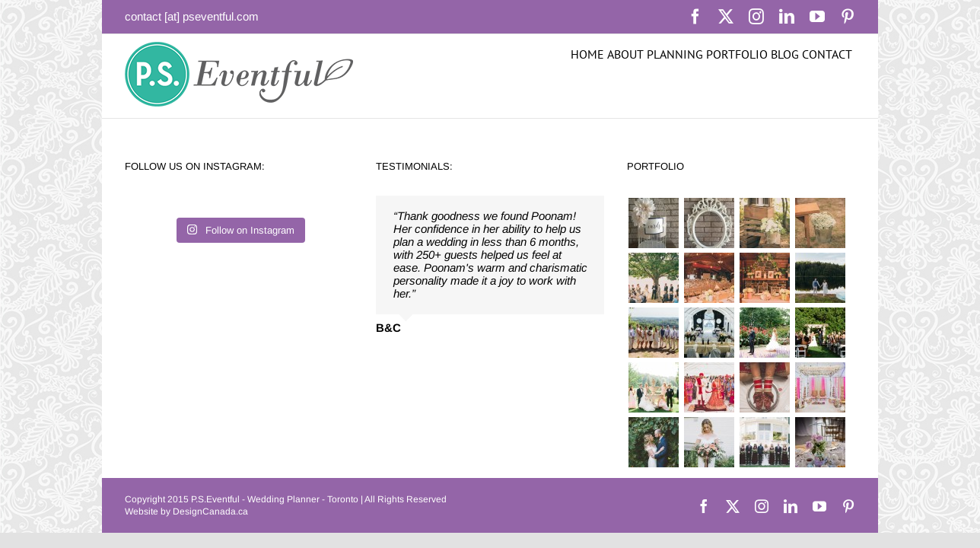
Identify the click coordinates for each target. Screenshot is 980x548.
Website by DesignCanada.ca (186, 511)
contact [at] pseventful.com (192, 16)
